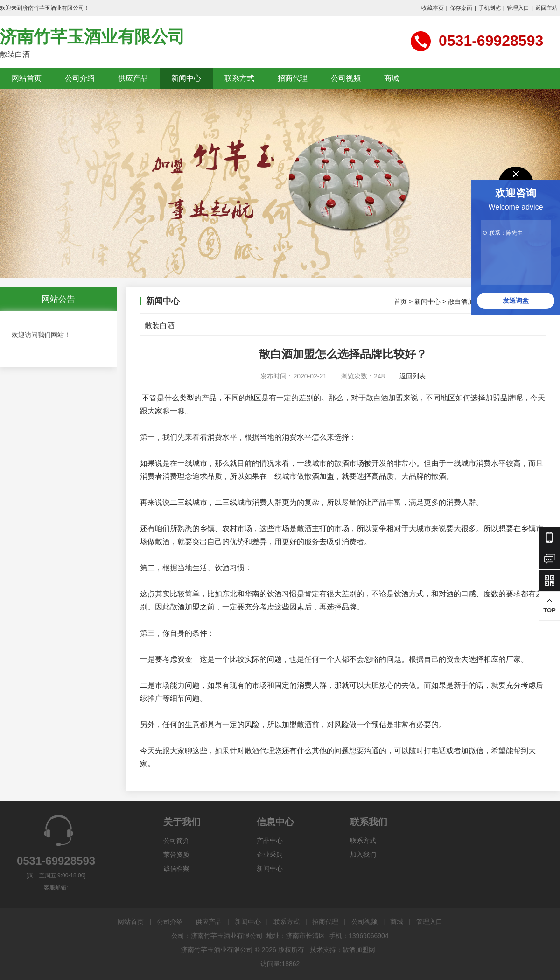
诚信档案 (176, 868)
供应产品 (133, 78)
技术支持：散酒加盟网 (343, 950)
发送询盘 (516, 301)
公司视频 (346, 78)
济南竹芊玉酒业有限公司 (92, 37)
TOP (549, 605)
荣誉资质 (176, 854)
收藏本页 (433, 8)
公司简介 (176, 840)
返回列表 (413, 376)
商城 (392, 78)
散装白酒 (160, 325)
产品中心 (270, 840)
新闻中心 (186, 78)
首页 (400, 301)
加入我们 (363, 854)
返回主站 (546, 8)
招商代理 (293, 78)
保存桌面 (461, 8)
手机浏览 (490, 8)
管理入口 (518, 8)
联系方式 (239, 78)
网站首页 (27, 78)
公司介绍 (80, 78)
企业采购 (270, 854)
